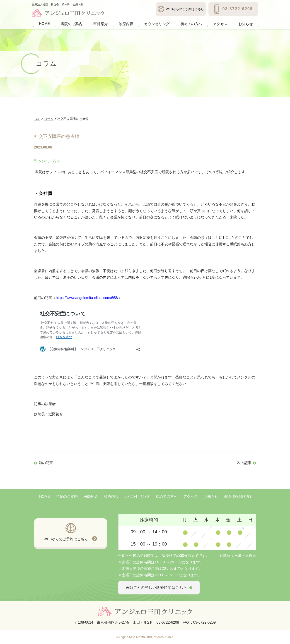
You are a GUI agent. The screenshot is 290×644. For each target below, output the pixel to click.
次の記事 (244, 463)
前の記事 (46, 463)
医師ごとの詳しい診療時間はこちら (159, 588)
